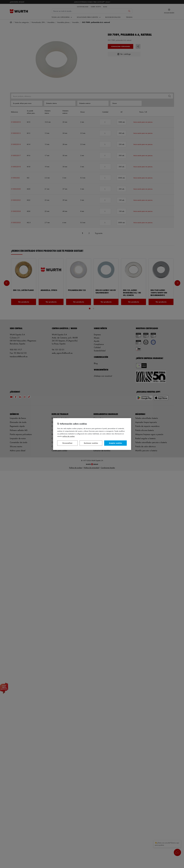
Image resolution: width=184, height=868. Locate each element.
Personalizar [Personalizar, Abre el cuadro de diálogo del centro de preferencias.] (67, 443)
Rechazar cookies (91, 443)
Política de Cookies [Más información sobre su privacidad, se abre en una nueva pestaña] (69, 436)
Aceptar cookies (115, 443)
